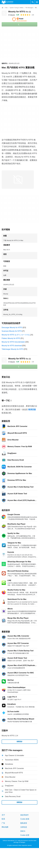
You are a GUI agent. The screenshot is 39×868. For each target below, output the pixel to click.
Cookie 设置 (25, 835)
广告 (3, 823)
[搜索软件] (33, 2)
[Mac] (6, 8)
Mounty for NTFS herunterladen (13, 342)
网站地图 (5, 827)
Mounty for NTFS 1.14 (10, 736)
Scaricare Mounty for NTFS (12, 331)
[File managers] (29, 8)
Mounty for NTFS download (12, 346)
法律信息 (24, 827)
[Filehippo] (7, 2)
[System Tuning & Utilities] (17, 8)
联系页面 (32, 410)
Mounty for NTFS (20, 12)
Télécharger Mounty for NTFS (13, 349)
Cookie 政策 (25, 819)
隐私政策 (24, 823)
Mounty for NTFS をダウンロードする (16, 335)
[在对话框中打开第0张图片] (18, 180)
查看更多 (19, 742)
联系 (3, 819)
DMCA (23, 831)
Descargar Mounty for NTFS (12, 328)
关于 (3, 815)
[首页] (2, 8)
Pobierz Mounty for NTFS (11, 338)
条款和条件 (24, 815)
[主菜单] (37, 2)
